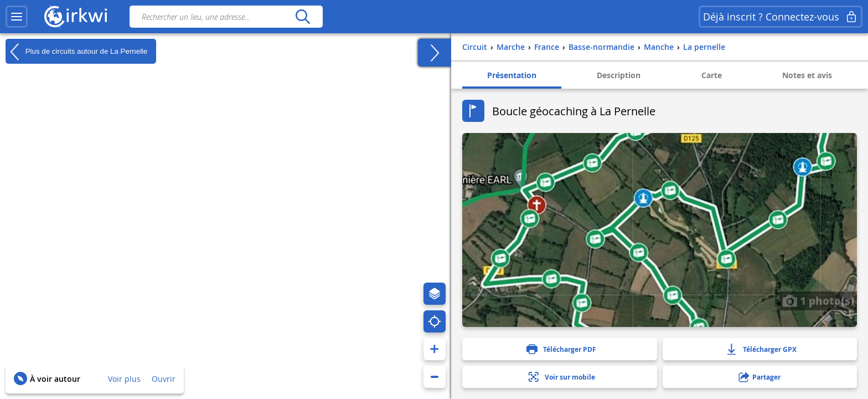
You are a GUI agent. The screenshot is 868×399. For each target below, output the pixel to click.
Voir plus (124, 379)
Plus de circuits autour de (77, 52)
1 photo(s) (818, 300)
